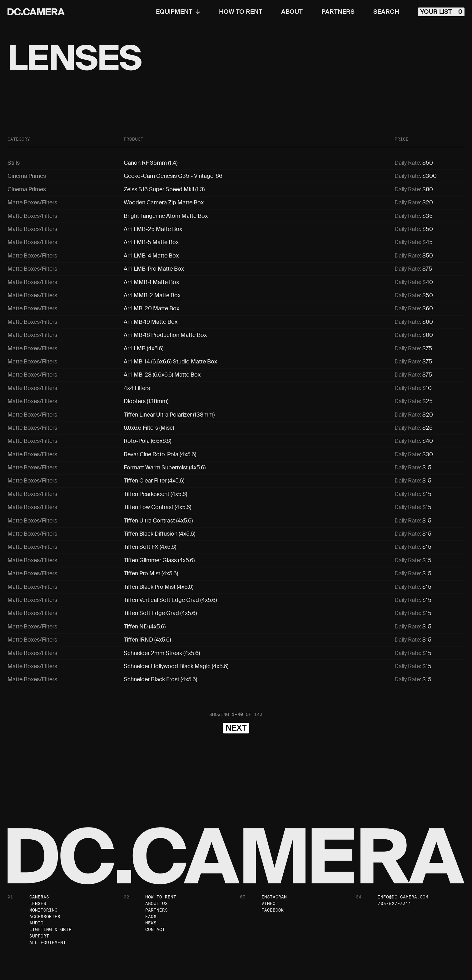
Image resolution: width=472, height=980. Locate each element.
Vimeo (268, 878)
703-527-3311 (395, 878)
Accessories (45, 892)
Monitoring (43, 885)
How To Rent (241, 12)
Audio (36, 898)
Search (386, 12)
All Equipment (48, 918)
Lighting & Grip (50, 905)
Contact (155, 905)
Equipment (178, 12)
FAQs (151, 892)
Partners (338, 12)
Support (39, 911)
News (151, 898)
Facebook (273, 885)
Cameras (39, 872)
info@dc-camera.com (403, 872)
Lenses (38, 878)
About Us (157, 878)
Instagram (274, 872)
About (292, 12)
